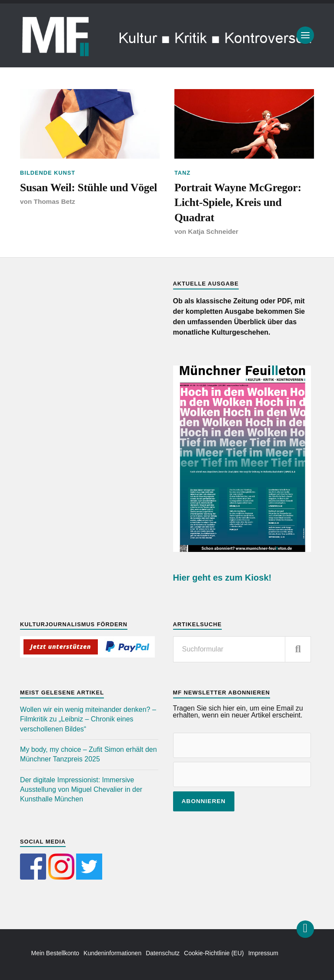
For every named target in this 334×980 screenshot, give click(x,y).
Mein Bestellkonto (55, 953)
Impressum (263, 953)
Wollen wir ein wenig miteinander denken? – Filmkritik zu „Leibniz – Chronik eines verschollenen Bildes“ (88, 719)
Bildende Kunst (48, 173)
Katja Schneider (213, 231)
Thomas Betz (55, 201)
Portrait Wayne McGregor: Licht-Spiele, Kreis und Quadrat (238, 203)
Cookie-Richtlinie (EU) (214, 953)
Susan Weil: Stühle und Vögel (89, 188)
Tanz (182, 173)
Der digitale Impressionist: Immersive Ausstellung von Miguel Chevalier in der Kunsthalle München (81, 790)
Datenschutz (163, 953)
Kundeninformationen (112, 953)
